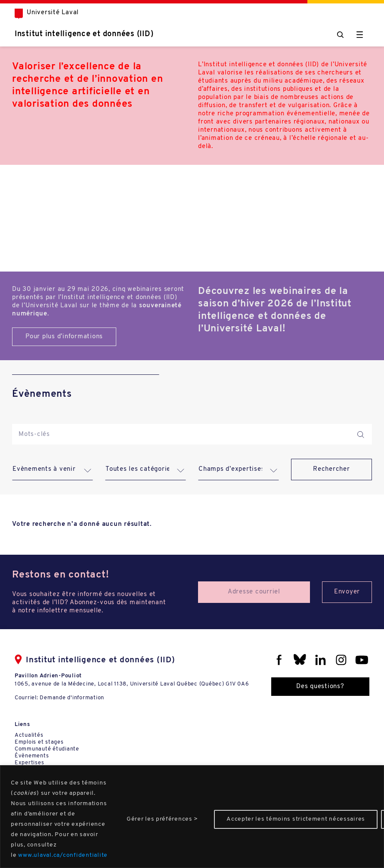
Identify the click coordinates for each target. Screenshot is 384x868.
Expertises (29, 763)
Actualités (29, 735)
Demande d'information (72, 698)
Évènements (32, 756)
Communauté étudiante (47, 749)
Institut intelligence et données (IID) (84, 34)
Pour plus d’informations (64, 337)
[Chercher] (340, 35)
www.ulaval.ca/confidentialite (63, 855)
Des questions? (320, 687)
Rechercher (331, 469)
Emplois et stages (39, 742)
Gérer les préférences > (162, 819)
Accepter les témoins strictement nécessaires (296, 819)
